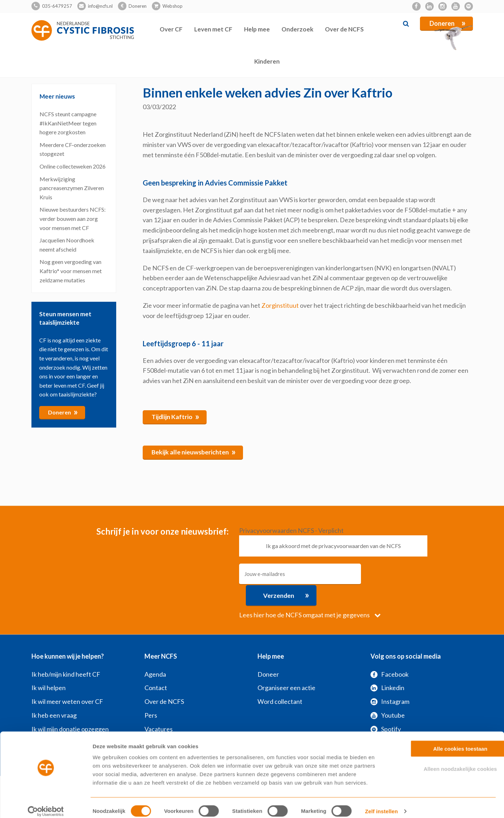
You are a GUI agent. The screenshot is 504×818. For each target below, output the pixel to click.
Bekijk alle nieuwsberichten (194, 451)
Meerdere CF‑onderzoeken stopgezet (73, 149)
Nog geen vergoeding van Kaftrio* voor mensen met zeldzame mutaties (71, 271)
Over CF (171, 29)
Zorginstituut (280, 305)
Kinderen (267, 61)
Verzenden (399, 573)
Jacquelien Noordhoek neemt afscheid (67, 245)
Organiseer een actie (286, 666)
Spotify (386, 707)
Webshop (173, 6)
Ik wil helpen (49, 666)
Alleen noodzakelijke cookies (445, 762)
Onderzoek (297, 29)
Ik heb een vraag (54, 694)
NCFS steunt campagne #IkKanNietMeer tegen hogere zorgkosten (68, 123)
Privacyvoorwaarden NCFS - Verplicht (291, 530)
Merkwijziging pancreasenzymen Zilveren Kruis (72, 188)
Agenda (155, 652)
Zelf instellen (381, 804)
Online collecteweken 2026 (73, 166)
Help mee (257, 29)
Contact (156, 666)
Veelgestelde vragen (173, 721)
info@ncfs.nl (100, 6)
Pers (151, 694)
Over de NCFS (344, 29)
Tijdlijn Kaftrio (176, 416)
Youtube (388, 694)
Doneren (138, 6)
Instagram (390, 680)
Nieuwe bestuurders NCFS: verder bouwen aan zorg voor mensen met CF (73, 218)
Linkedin (387, 666)
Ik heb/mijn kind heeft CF (66, 652)
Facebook (390, 652)
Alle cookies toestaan (445, 742)
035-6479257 (57, 6)
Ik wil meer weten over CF (67, 680)
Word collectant (280, 680)
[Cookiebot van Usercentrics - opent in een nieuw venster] (46, 804)
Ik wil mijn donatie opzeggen (70, 707)
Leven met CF (213, 29)
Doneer (268, 652)
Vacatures (159, 707)
